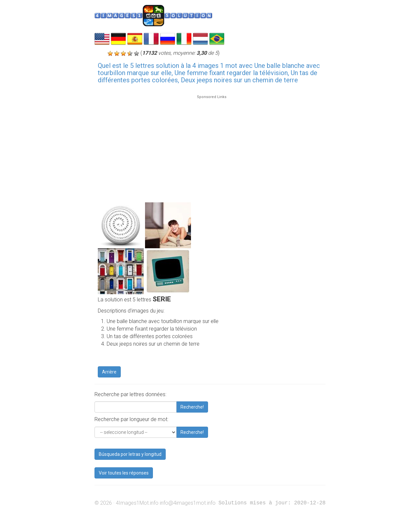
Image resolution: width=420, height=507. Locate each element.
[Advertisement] (212, 146)
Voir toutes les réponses (124, 473)
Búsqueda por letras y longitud (130, 454)
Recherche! (192, 407)
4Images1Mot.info (137, 503)
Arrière (109, 372)
